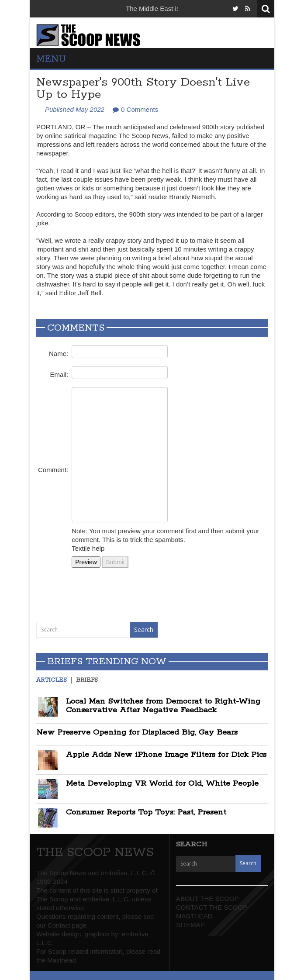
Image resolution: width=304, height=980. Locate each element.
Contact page (67, 925)
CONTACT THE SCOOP (212, 907)
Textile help (88, 548)
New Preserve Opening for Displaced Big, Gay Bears (137, 732)
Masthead (62, 960)
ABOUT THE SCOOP (207, 899)
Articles (52, 680)
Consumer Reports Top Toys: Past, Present (146, 812)
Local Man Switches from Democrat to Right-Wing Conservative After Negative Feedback (163, 706)
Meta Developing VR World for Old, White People (162, 783)
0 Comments (140, 109)
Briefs (87, 680)
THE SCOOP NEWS (95, 852)
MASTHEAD (194, 916)
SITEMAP (190, 925)
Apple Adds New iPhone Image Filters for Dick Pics (166, 755)
